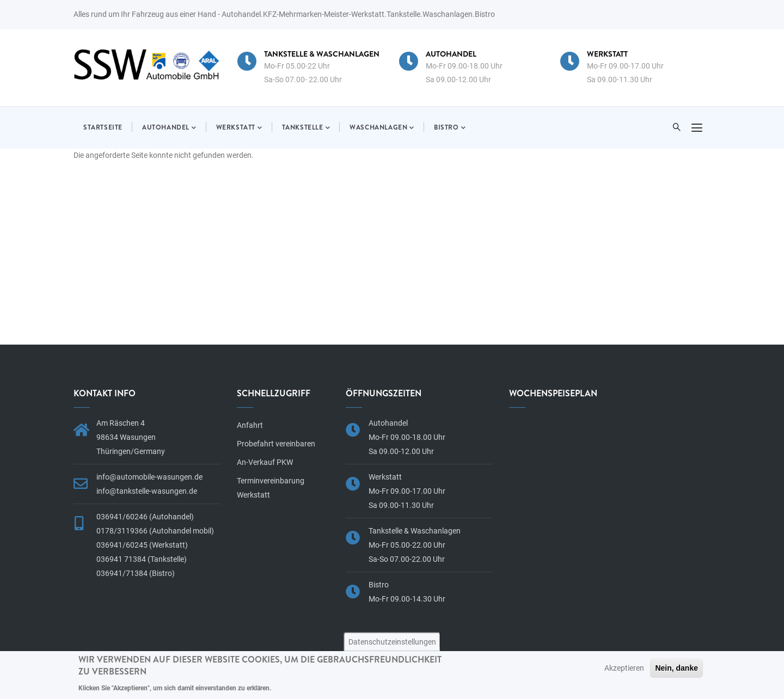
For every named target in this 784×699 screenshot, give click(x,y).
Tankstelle (306, 128)
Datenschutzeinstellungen (392, 642)
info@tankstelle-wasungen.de (147, 491)
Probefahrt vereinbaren (276, 444)
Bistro (450, 128)
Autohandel (169, 128)
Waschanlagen (382, 128)
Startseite (103, 127)
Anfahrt (250, 425)
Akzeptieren (624, 668)
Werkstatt (239, 128)
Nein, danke (676, 668)
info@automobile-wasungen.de (149, 477)
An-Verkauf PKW (265, 462)
